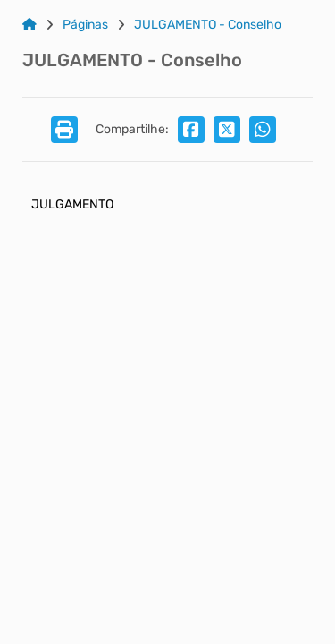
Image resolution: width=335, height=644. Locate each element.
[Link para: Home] (29, 25)
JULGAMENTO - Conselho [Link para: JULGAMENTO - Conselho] (208, 25)
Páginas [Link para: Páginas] (85, 25)
